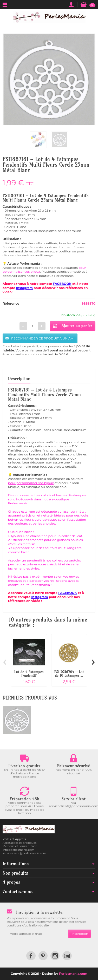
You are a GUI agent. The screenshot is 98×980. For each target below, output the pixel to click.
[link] (31, 956)
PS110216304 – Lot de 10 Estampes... (69, 674)
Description (19, 379)
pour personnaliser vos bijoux (31, 483)
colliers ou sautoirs (66, 560)
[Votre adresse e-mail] (38, 934)
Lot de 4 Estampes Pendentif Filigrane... (29, 675)
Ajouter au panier (73, 326)
